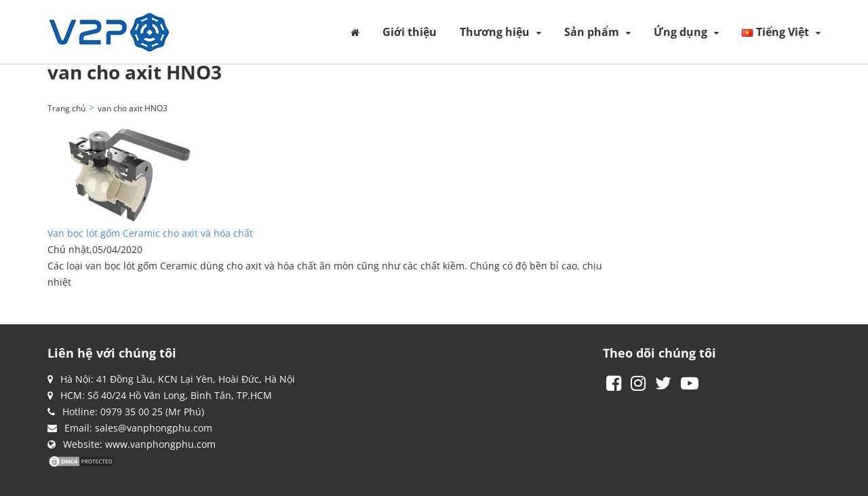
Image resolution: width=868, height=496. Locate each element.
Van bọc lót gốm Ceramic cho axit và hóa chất (150, 233)
